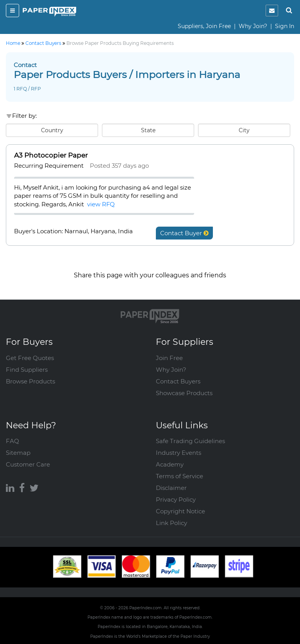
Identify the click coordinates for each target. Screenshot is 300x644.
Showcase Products (184, 393)
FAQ (12, 441)
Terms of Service (179, 476)
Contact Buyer (184, 233)
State (148, 130)
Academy (170, 464)
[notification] (272, 11)
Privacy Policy (176, 499)
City (244, 130)
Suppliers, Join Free (204, 26)
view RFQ (101, 204)
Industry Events (179, 453)
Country (52, 130)
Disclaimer (171, 488)
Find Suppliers (27, 370)
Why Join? (253, 26)
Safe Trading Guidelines (190, 441)
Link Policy (171, 523)
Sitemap (18, 453)
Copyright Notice (180, 511)
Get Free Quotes (30, 358)
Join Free (169, 358)
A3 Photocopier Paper (51, 155)
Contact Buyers (178, 381)
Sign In (285, 26)
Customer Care (28, 464)
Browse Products (30, 381)
